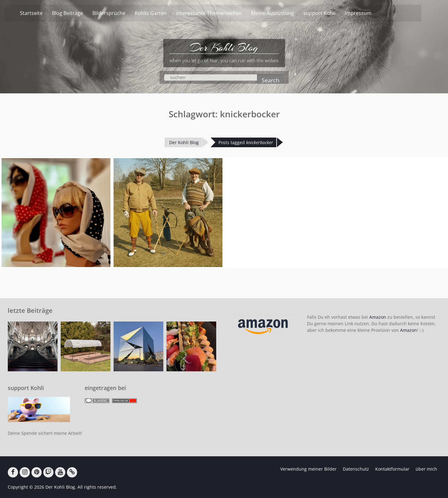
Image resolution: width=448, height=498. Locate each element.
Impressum (369, 13)
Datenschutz (356, 469)
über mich (426, 469)
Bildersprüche (120, 13)
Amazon (378, 317)
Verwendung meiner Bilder (308, 469)
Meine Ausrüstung (284, 13)
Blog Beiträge (79, 13)
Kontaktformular (392, 469)
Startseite (42, 13)
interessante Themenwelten (220, 13)
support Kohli (331, 13)
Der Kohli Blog (224, 48)
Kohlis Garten (162, 13)
